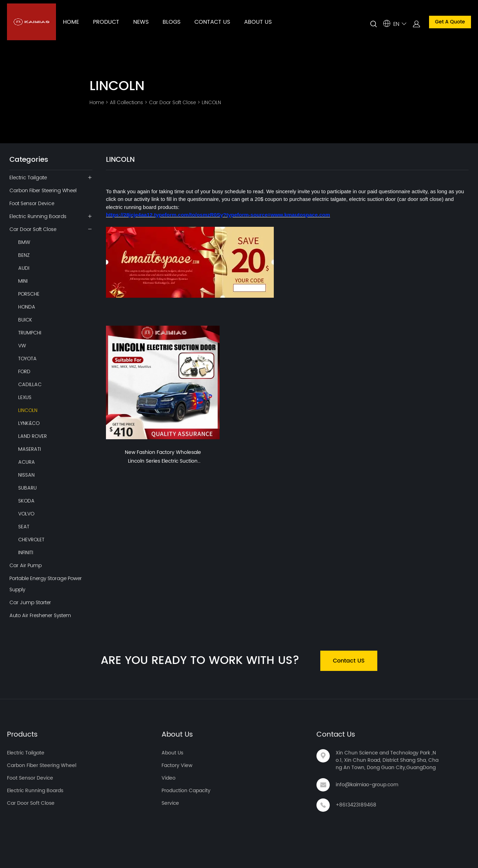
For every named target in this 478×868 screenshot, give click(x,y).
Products (22, 735)
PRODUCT (106, 22)
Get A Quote (450, 22)
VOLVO (26, 514)
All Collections (126, 102)
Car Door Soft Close (172, 102)
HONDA (27, 307)
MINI (23, 281)
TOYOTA (27, 359)
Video (169, 778)
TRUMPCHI (30, 333)
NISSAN (26, 475)
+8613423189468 (356, 805)
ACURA (27, 462)
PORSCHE (29, 294)
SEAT (24, 527)
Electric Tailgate (28, 178)
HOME (71, 22)
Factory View (177, 765)
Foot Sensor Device (32, 203)
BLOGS (172, 22)
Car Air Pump (26, 565)
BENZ (24, 255)
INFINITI (26, 552)
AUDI (24, 268)
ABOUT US (258, 22)
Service (170, 803)
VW (22, 346)
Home (97, 102)
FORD (24, 371)
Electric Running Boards (38, 216)
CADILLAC (30, 384)
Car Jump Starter (30, 602)
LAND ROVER (33, 436)
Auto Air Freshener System (40, 615)
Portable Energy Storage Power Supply (46, 584)
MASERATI (30, 449)
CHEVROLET (31, 540)
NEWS (141, 22)
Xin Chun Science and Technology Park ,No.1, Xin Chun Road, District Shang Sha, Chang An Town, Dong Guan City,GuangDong (387, 760)
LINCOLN (211, 102)
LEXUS (25, 397)
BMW (24, 242)
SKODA (26, 501)
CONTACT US (212, 22)
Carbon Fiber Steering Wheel (43, 190)
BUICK (25, 320)
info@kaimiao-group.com (367, 785)
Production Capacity (186, 791)
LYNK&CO (29, 423)
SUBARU (27, 488)
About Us (177, 735)
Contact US (349, 661)
